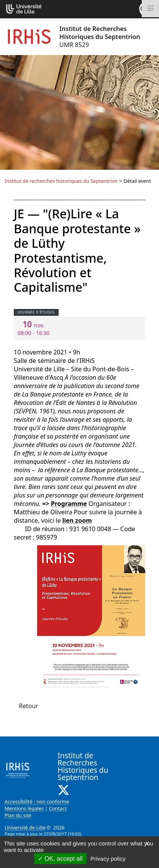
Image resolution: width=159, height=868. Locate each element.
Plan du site (18, 815)
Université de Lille (25, 827)
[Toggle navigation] (150, 9)
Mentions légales (24, 808)
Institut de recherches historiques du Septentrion (61, 181)
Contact (58, 808)
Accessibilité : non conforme (37, 801)
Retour (29, 706)
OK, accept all (60, 859)
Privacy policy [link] (108, 859)
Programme (69, 504)
